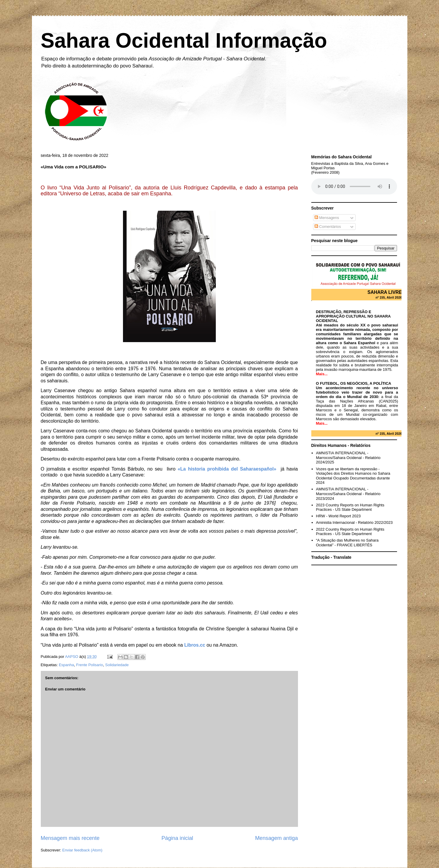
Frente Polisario (90, 665)
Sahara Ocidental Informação (184, 41)
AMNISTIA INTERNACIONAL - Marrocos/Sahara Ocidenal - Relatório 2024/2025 (348, 458)
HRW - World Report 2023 (338, 516)
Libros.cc (195, 645)
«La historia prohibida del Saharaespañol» (227, 469)
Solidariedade (117, 665)
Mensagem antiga (277, 838)
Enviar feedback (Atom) (82, 850)
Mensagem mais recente (70, 838)
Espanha (66, 665)
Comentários (328, 227)
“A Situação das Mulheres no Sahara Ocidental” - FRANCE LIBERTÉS (347, 543)
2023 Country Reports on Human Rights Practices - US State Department (350, 507)
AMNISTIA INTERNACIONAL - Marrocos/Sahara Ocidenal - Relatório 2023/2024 (348, 494)
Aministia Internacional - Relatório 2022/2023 (354, 522)
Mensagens (327, 218)
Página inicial (177, 838)
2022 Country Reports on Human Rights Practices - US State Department (350, 532)
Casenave (65, 390)
